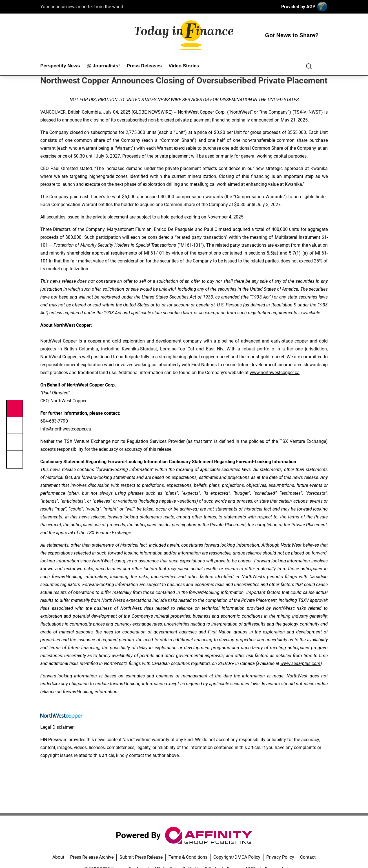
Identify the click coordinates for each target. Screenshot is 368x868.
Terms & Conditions (188, 857)
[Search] (309, 66)
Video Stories (184, 66)
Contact (308, 857)
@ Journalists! (103, 66)
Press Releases (144, 66)
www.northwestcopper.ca (275, 373)
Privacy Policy (280, 857)
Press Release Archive (92, 857)
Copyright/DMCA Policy (237, 857)
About (58, 857)
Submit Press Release (141, 857)
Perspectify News (60, 66)
